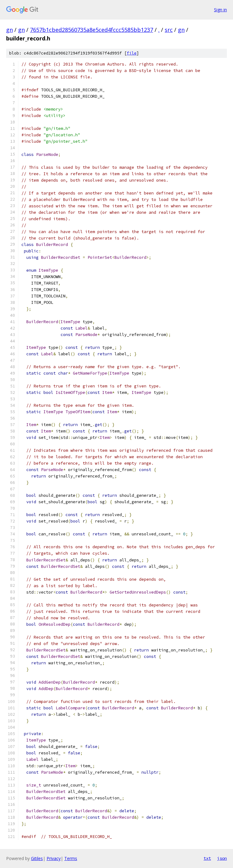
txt (207, 858)
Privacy (54, 858)
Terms (71, 858)
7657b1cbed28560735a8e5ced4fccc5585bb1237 (92, 30)
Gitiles (37, 858)
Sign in (220, 10)
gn (9, 30)
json (222, 858)
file (132, 53)
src (169, 30)
